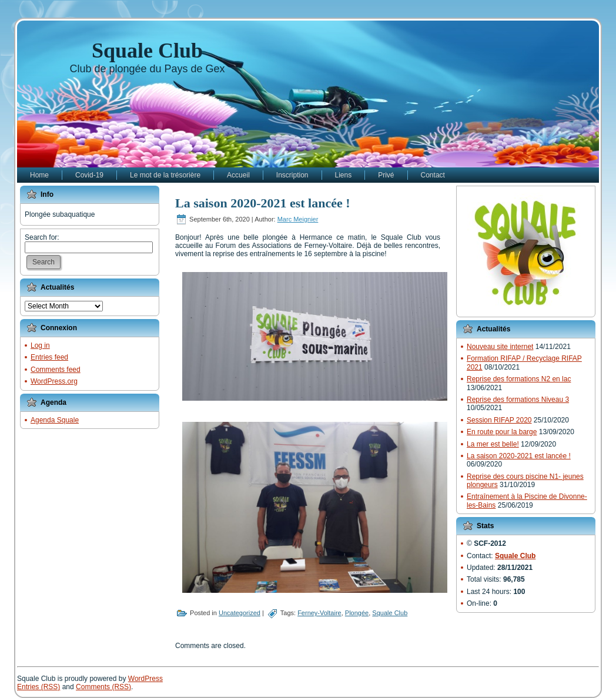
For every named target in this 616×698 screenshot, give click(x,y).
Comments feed (56, 370)
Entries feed (49, 357)
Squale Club (147, 51)
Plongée (357, 613)
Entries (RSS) (38, 687)
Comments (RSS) (103, 687)
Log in (40, 345)
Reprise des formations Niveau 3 (518, 400)
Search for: (42, 237)
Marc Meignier (298, 219)
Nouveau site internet (500, 347)
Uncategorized (240, 613)
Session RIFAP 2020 (499, 420)
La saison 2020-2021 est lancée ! (263, 203)
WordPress (145, 679)
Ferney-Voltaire (319, 613)
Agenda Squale (55, 420)
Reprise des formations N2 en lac (519, 379)
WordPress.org (54, 381)
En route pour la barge (502, 432)
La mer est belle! (493, 444)
